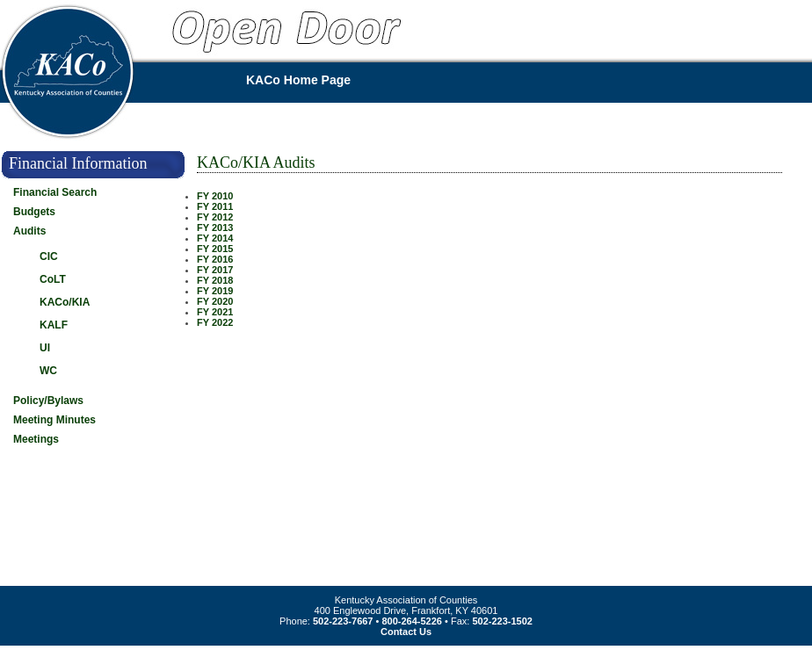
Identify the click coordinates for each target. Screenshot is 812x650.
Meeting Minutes (54, 420)
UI (45, 348)
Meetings (36, 439)
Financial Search (55, 192)
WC (48, 371)
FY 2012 (215, 217)
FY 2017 (215, 270)
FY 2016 (215, 259)
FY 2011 (215, 206)
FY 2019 (215, 291)
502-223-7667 (343, 621)
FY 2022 (215, 322)
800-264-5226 (412, 621)
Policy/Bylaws (48, 401)
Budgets (34, 212)
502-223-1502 (502, 621)
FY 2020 (215, 301)
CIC (49, 256)
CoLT (53, 279)
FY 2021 (215, 312)
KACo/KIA (65, 302)
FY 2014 (215, 238)
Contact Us (406, 632)
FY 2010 (215, 196)
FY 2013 (215, 227)
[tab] (105, 215)
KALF (54, 325)
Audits (29, 231)
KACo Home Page (298, 80)
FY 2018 (215, 280)
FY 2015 (215, 249)
